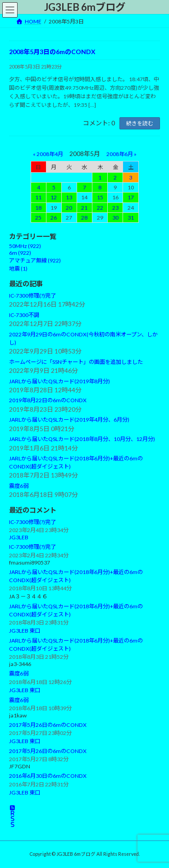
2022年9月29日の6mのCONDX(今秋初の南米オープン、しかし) (83, 339)
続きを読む (140, 123)
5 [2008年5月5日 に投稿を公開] (54, 188)
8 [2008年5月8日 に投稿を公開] (100, 188)
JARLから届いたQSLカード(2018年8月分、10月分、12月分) (82, 439)
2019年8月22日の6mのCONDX (48, 401)
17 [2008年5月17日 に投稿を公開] (131, 198)
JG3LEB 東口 (25, 631)
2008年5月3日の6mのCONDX (52, 52)
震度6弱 (19, 486)
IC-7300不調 (24, 315)
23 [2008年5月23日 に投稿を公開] (115, 208)
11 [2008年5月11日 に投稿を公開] (38, 198)
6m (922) (20, 253)
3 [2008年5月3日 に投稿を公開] (130, 178)
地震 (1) (18, 269)
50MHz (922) (25, 246)
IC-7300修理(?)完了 (32, 296)
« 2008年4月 (48, 154)
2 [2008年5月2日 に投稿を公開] (115, 178)
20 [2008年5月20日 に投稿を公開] (69, 208)
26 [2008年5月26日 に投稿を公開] (54, 218)
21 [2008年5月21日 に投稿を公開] (84, 208)
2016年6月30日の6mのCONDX (48, 776)
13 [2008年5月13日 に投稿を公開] (69, 198)
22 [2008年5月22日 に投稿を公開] (100, 208)
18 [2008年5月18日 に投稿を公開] (38, 208)
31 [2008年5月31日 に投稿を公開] (131, 218)
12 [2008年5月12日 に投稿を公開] (54, 198)
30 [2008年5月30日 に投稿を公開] (115, 218)
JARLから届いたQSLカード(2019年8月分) (59, 381)
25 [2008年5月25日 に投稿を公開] (38, 218)
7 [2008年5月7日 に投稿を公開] (84, 188)
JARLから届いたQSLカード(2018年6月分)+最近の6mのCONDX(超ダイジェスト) (76, 576)
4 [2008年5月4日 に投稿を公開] (39, 188)
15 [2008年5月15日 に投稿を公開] (100, 198)
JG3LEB (19, 538)
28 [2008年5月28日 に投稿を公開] (84, 218)
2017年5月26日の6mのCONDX (48, 725)
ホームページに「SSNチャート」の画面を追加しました (76, 362)
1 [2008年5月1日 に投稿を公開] (100, 178)
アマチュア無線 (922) (35, 261)
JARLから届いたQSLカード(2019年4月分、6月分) (69, 420)
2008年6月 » (121, 154)
